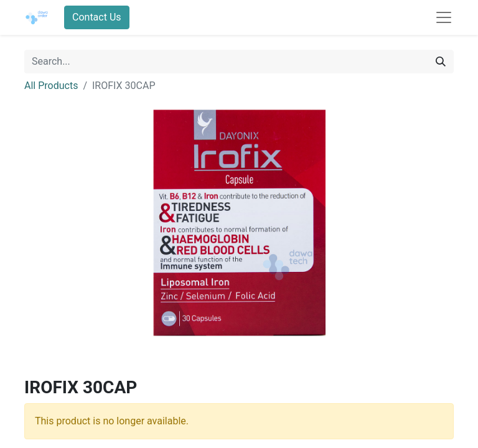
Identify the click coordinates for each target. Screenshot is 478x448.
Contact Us (97, 17)
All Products (51, 86)
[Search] (441, 62)
